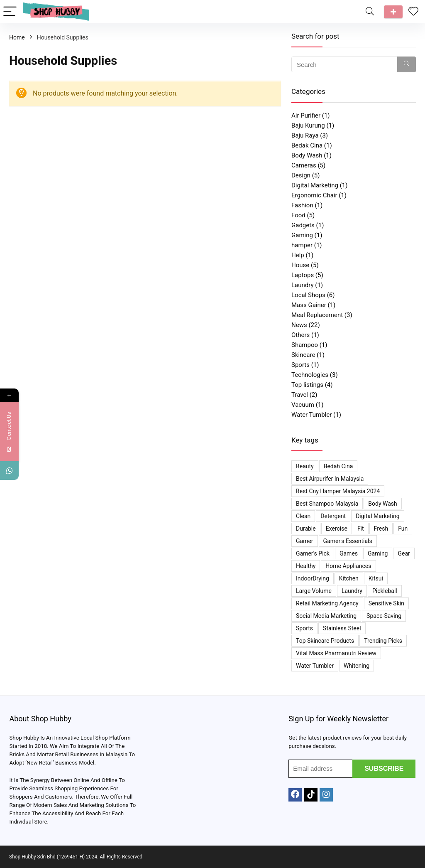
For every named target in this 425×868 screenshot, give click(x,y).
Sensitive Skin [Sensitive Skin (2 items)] (386, 603)
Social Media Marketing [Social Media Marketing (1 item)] (326, 616)
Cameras (304, 165)
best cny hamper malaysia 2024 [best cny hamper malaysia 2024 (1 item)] (338, 491)
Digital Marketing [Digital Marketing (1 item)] (377, 516)
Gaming (302, 235)
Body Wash (307, 155)
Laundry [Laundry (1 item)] (352, 591)
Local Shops (308, 295)
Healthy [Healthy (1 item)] (306, 566)
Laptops (303, 275)
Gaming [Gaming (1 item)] (378, 553)
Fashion (302, 205)
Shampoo (305, 345)
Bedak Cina (307, 145)
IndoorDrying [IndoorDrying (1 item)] (313, 578)
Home (17, 37)
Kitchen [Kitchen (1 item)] (349, 578)
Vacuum (303, 405)
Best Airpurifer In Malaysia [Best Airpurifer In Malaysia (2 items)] (330, 479)
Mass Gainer (309, 305)
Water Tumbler (311, 415)
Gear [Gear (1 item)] (404, 553)
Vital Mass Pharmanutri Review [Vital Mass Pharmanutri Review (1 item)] (336, 653)
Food (298, 215)
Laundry (303, 285)
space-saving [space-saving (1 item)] (384, 616)
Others (300, 335)
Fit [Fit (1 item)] (361, 529)
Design (301, 175)
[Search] (370, 12)
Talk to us (393, 12)
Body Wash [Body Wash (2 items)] (382, 504)
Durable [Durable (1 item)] (306, 529)
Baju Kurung (308, 125)
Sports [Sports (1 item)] (304, 628)
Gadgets (303, 225)
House (300, 265)
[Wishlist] (413, 12)
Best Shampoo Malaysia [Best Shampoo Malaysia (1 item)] (327, 504)
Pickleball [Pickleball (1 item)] (385, 591)
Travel (300, 395)
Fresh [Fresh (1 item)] (381, 529)
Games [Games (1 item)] (349, 553)
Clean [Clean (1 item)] (303, 516)
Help (298, 255)
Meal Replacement (317, 315)
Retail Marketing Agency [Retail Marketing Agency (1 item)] (327, 603)
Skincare (303, 355)
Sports (300, 365)
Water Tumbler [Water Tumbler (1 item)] (315, 666)
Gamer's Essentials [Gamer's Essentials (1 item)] (348, 541)
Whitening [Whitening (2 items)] (357, 666)
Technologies (310, 375)
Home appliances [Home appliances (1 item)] (348, 566)
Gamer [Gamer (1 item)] (305, 541)
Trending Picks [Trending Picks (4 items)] (383, 641)
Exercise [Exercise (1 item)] (337, 529)
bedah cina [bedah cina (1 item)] (338, 466)
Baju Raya (305, 135)
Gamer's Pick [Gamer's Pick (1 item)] (313, 553)
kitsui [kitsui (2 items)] (376, 578)
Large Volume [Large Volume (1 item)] (314, 591)
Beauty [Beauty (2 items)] (305, 466)
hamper (302, 245)
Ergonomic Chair (314, 195)
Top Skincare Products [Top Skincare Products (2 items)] (325, 641)
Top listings (307, 385)
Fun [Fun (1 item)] (403, 529)
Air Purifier (306, 116)
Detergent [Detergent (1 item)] (333, 516)
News (299, 325)
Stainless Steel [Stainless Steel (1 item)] (342, 628)
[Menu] (10, 12)
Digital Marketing (315, 185)
